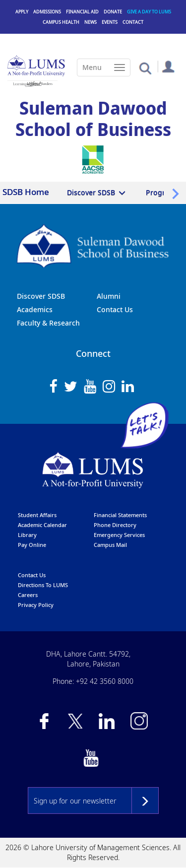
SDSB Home (26, 192)
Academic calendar (42, 525)
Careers (28, 595)
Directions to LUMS (43, 585)
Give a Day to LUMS (149, 12)
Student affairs (37, 515)
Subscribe (145, 801)
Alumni (109, 296)
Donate (113, 12)
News (91, 22)
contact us (32, 575)
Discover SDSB (91, 192)
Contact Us (115, 309)
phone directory (115, 525)
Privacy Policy (36, 605)
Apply (22, 12)
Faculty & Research (48, 323)
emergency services (119, 535)
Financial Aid (82, 12)
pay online (32, 545)
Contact (133, 22)
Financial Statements (120, 515)
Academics (35, 309)
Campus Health (61, 22)
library (27, 535)
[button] (145, 68)
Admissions (47, 12)
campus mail (110, 545)
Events (110, 22)
